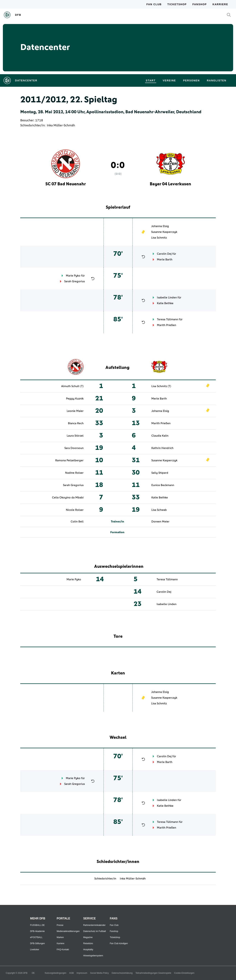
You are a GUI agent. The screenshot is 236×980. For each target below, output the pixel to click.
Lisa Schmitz (159, 238)
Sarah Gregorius (75, 281)
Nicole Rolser (75, 510)
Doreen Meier (160, 522)
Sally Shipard (160, 473)
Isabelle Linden (167, 298)
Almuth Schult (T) (72, 386)
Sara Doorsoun (74, 448)
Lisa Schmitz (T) (161, 386)
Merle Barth (165, 260)
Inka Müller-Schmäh (61, 125)
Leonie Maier (75, 411)
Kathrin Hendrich (162, 448)
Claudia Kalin (160, 436)
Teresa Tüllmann (167, 319)
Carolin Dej (164, 254)
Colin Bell (77, 522)
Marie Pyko (73, 276)
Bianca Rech (76, 423)
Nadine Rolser (74, 473)
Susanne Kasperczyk (164, 232)
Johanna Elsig (160, 226)
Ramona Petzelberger (69, 460)
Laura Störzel (75, 436)
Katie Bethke (165, 303)
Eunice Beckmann (163, 485)
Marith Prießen (167, 325)
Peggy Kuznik (75, 399)
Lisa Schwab (159, 510)
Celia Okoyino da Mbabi (68, 498)
